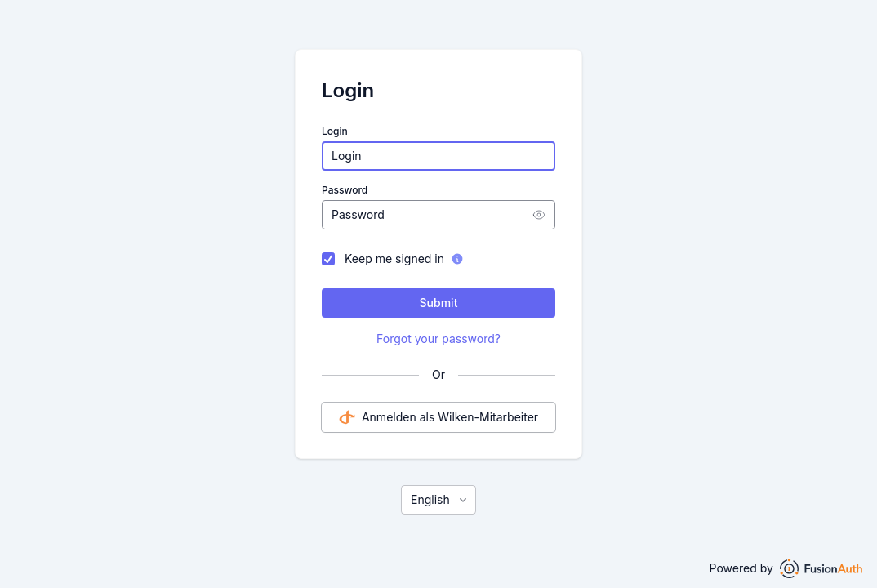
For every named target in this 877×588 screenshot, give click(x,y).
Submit (439, 303)
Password (345, 190)
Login (335, 131)
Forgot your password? (438, 339)
